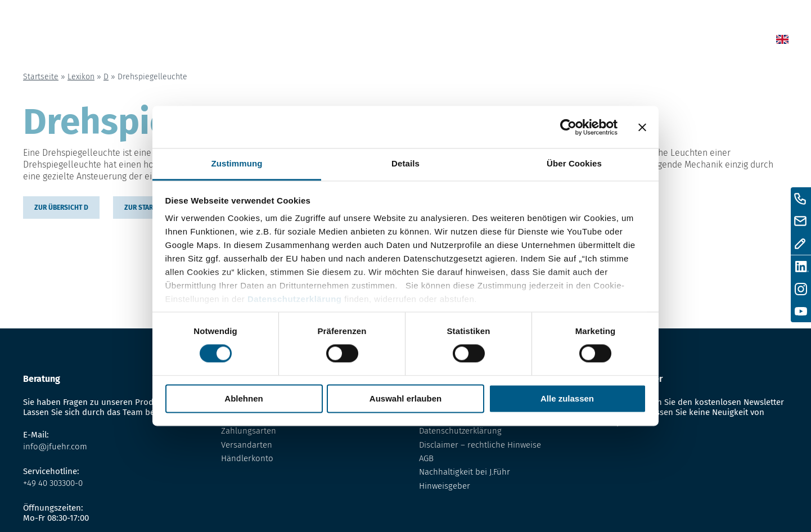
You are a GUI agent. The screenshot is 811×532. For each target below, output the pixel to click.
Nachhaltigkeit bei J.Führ (465, 472)
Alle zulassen (567, 398)
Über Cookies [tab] (574, 163)
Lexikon (524, 41)
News (423, 41)
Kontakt (651, 41)
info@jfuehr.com (55, 447)
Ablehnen (244, 398)
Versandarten (247, 445)
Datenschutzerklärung (295, 299)
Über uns (587, 41)
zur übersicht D (61, 208)
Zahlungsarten (249, 431)
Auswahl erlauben (405, 398)
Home (374, 41)
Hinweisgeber (445, 486)
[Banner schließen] (642, 127)
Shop (470, 41)
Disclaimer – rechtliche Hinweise (480, 445)
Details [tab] (405, 163)
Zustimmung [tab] (237, 163)
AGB (426, 458)
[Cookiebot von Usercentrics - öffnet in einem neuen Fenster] (568, 127)
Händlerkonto (247, 458)
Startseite (41, 77)
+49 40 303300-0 (53, 483)
